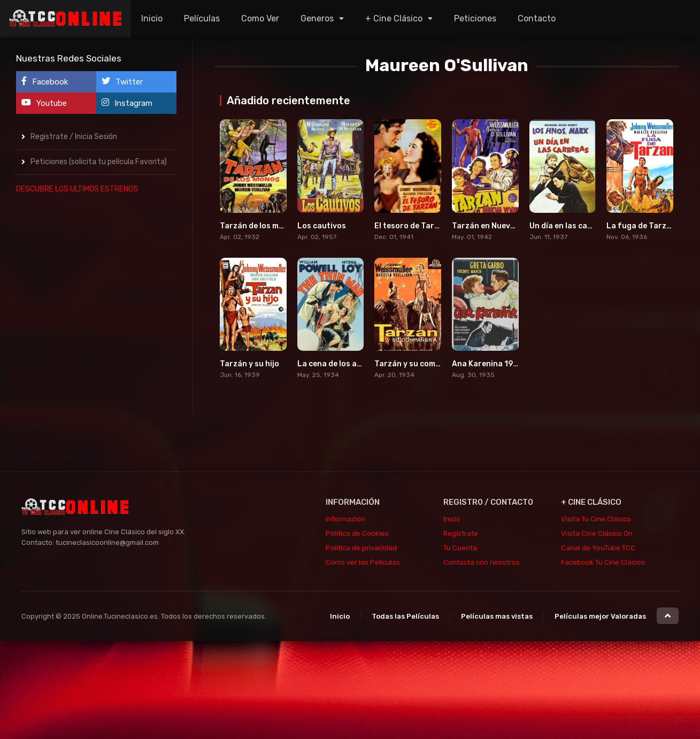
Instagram (127, 103)
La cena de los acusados (343, 364)
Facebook (45, 82)
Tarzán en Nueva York (493, 226)
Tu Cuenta (460, 548)
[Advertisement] (96, 364)
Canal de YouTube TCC (598, 548)
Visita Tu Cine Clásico (596, 519)
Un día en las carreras (571, 226)
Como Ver (260, 18)
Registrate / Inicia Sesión (74, 137)
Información (345, 519)
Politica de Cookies (357, 533)
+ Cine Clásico (394, 18)
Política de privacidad (361, 548)
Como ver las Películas (363, 562)
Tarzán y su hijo (249, 364)
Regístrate (461, 533)
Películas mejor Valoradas (600, 616)
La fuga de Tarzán (641, 226)
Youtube (44, 103)
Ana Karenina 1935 (487, 364)
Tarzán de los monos (259, 226)
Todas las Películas (405, 616)
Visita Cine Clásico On (597, 533)
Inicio (152, 18)
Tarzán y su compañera (418, 364)
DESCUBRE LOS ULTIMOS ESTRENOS (77, 189)
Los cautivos (322, 226)
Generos (317, 18)
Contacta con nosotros (482, 562)
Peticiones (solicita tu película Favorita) (99, 162)
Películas (202, 18)
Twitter (122, 82)
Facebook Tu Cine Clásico (603, 562)
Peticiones (475, 18)
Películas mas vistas (497, 616)
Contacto (537, 18)
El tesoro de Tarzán (411, 226)
